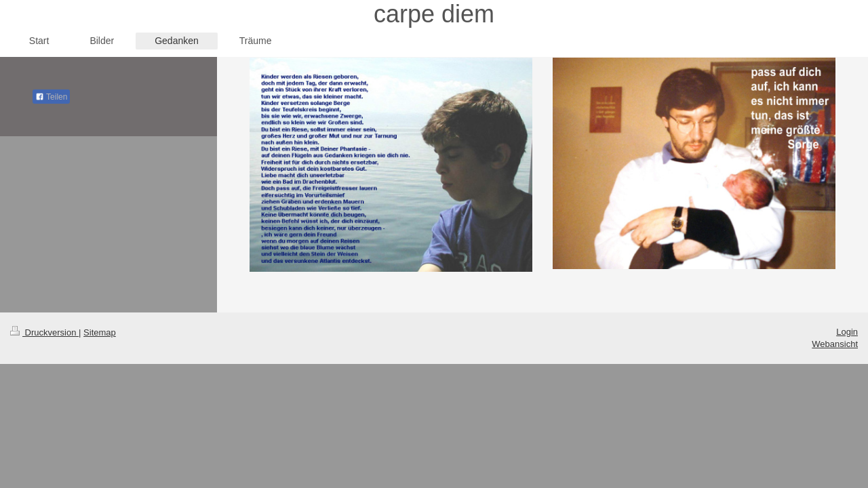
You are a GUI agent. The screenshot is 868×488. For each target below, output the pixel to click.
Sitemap (100, 332)
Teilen (51, 97)
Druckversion (44, 332)
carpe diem (434, 14)
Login (847, 332)
